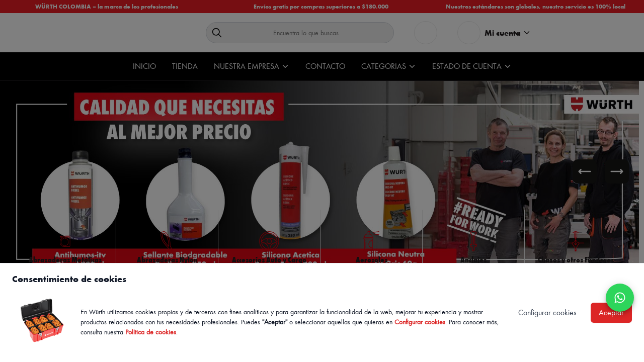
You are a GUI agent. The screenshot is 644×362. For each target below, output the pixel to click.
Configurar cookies (420, 322)
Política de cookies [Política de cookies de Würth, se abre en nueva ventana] (151, 332)
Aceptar (611, 312)
